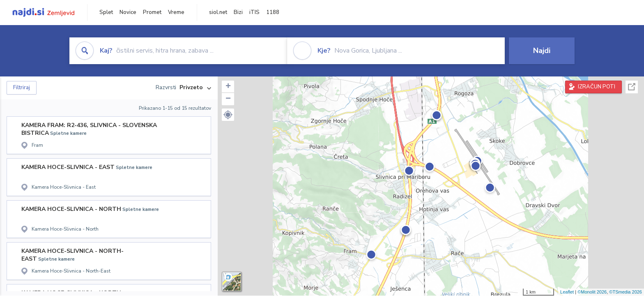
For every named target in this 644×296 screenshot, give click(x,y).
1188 (273, 12)
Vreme (176, 12)
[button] (228, 115)
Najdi (542, 51)
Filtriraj (22, 88)
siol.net (218, 12)
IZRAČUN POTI (597, 87)
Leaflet (567, 292)
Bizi (238, 12)
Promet (152, 12)
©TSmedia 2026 (626, 292)
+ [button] (228, 87)
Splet (106, 12)
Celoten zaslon (632, 87)
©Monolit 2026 (592, 292)
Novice (128, 12)
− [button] (228, 99)
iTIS (254, 12)
